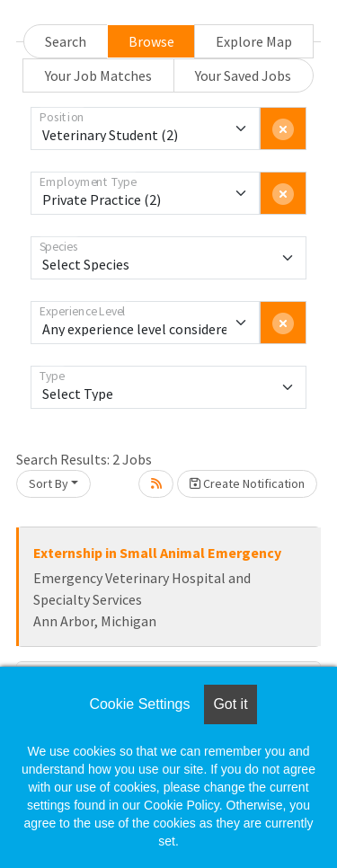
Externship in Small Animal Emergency (157, 553)
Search (66, 41)
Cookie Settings (139, 704)
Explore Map (254, 41)
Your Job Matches (98, 75)
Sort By (49, 483)
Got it (230, 704)
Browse (151, 41)
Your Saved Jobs (243, 75)
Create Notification (247, 483)
